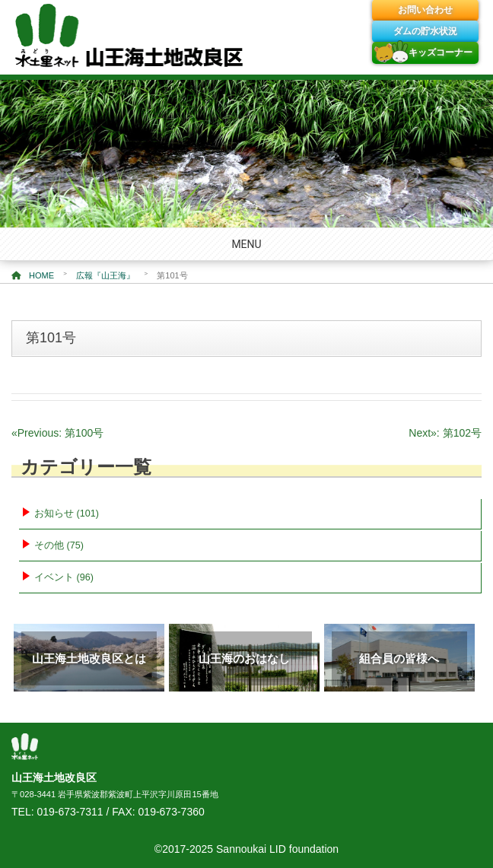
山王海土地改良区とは (89, 658)
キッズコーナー (441, 52)
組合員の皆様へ (399, 658)
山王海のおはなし (244, 658)
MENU (246, 244)
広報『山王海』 (105, 275)
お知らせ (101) (67, 513)
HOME (33, 275)
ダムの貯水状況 (425, 31)
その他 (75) (59, 545)
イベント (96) (64, 577)
